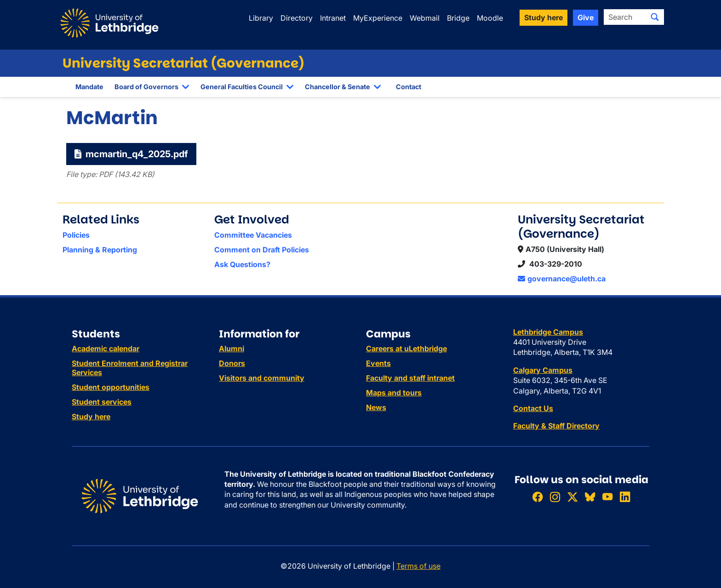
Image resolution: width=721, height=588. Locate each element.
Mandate (89, 87)
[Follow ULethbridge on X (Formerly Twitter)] (572, 497)
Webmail (425, 18)
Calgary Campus (543, 370)
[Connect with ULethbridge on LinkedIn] (625, 497)
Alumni (232, 348)
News (376, 407)
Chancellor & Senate (338, 87)
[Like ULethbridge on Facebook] (538, 497)
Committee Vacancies (253, 235)
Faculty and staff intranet (410, 378)
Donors (232, 363)
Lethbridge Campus (548, 332)
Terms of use (418, 566)
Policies (76, 235)
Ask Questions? (242, 264)
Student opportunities (111, 387)
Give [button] (586, 17)
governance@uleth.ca (562, 279)
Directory (297, 18)
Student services (102, 402)
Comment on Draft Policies (262, 250)
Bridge (458, 18)
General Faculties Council (242, 87)
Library (261, 18)
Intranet (333, 18)
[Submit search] (655, 17)
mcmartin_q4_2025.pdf (131, 154)
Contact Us (533, 408)
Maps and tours (394, 393)
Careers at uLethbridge (406, 348)
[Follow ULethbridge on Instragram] (555, 497)
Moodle (490, 18)
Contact (409, 87)
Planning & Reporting (100, 250)
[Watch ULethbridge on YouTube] (607, 497)
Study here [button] (544, 17)
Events (378, 363)
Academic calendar (106, 348)
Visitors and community (262, 378)
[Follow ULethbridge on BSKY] (590, 497)
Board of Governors (146, 87)
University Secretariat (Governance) (183, 63)
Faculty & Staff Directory (556, 426)
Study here (91, 417)
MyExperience (378, 18)
